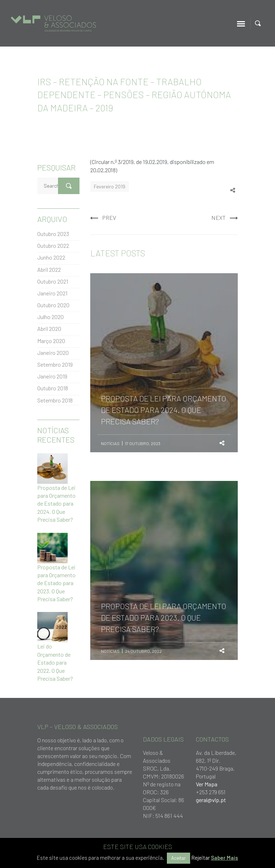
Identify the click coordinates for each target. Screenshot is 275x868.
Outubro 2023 (53, 234)
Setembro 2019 (55, 364)
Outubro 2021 (53, 281)
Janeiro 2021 (52, 293)
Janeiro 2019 (52, 376)
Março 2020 (51, 341)
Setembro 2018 (55, 400)
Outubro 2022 (53, 245)
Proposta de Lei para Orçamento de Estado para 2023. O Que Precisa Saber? (56, 583)
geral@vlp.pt (211, 800)
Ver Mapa (207, 784)
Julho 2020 (50, 317)
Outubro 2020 (53, 305)
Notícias (110, 443)
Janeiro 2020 (53, 353)
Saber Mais (225, 858)
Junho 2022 (51, 257)
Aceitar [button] (178, 858)
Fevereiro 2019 (110, 186)
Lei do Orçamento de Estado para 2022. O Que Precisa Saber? (55, 662)
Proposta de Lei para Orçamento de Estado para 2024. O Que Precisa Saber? (56, 504)
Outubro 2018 (53, 388)
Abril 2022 (49, 269)
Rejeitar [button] (201, 858)
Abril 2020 (49, 329)
